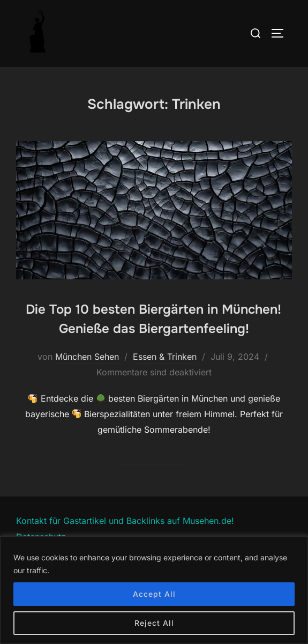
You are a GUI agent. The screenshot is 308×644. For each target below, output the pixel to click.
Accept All (154, 594)
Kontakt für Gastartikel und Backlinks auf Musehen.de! (125, 521)
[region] (154, 590)
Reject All (154, 623)
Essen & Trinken (165, 357)
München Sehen (87, 357)
